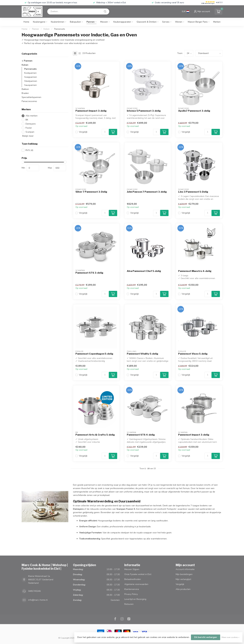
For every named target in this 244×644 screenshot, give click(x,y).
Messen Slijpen (132, 569)
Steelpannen (31, 81)
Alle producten (183, 589)
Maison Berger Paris (198, 22)
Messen (104, 22)
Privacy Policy (131, 594)
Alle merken (32, 116)
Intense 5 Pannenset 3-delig (144, 111)
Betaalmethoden (133, 579)
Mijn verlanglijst (183, 579)
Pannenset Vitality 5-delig (143, 354)
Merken (217, 22)
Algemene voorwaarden (136, 584)
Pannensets (60, 29)
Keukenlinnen (58, 22)
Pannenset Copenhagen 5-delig (94, 354)
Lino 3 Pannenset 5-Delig (193, 192)
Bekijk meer (28, 136)
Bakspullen (75, 22)
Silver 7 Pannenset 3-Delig (91, 192)
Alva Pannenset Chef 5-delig (144, 271)
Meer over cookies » (230, 637)
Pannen (91, 22)
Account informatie (185, 569)
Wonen (179, 22)
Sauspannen (30, 85)
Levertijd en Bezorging (135, 599)
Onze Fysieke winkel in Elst (138, 574)
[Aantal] (105, 132)
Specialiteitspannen (31, 97)
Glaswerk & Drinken (147, 22)
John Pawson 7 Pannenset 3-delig (147, 192)
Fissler (29, 128)
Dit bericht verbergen (206, 637)
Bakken (25, 89)
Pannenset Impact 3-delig (91, 111)
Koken (47, 29)
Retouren (129, 604)
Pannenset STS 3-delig (89, 273)
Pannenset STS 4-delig (141, 435)
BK (27, 120)
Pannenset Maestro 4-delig (195, 271)
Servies (166, 22)
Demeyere (31, 124)
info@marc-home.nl (38, 600)
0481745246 (34, 591)
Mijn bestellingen (184, 574)
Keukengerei (39, 22)
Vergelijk (83, 132)
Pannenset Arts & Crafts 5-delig (95, 435)
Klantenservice (132, 589)
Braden (25, 93)
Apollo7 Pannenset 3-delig (194, 111)
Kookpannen (30, 73)
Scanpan (30, 132)
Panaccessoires (29, 101)
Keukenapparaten (122, 22)
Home (26, 22)
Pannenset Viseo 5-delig (193, 354)
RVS (29, 150)
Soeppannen (31, 77)
